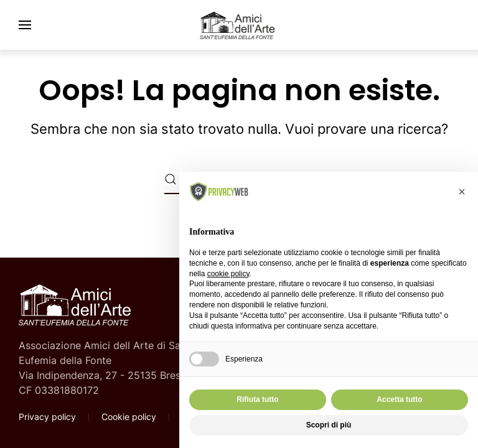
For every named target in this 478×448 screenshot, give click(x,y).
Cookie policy (129, 417)
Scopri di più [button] (329, 425)
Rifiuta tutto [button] (257, 399)
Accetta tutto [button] (399, 399)
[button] (25, 25)
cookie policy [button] (228, 274)
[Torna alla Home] (239, 25)
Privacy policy (47, 417)
